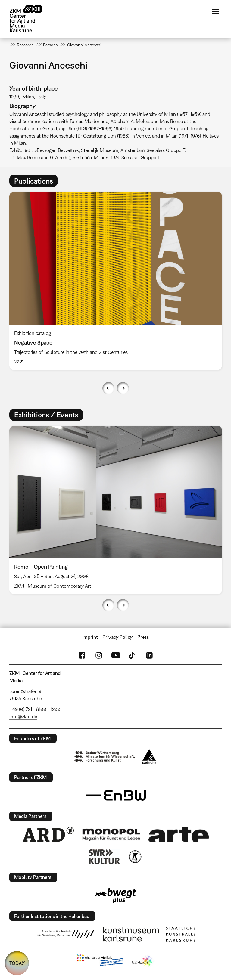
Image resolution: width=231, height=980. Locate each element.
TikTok (133, 655)
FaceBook (82, 655)
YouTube (116, 655)
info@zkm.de (23, 716)
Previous (108, 388)
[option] (116, 281)
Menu (216, 11)
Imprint (90, 637)
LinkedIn (149, 655)
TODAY (17, 963)
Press (143, 637)
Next (123, 388)
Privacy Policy (118, 637)
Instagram (99, 655)
